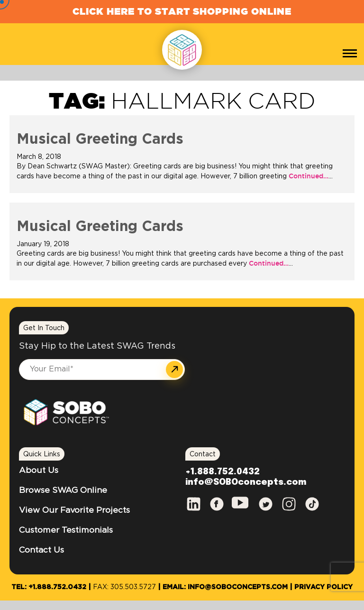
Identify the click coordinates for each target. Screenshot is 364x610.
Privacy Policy (323, 587)
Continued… (308, 176)
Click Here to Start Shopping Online (182, 11)
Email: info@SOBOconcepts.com (225, 587)
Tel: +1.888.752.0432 (49, 587)
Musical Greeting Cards (100, 139)
